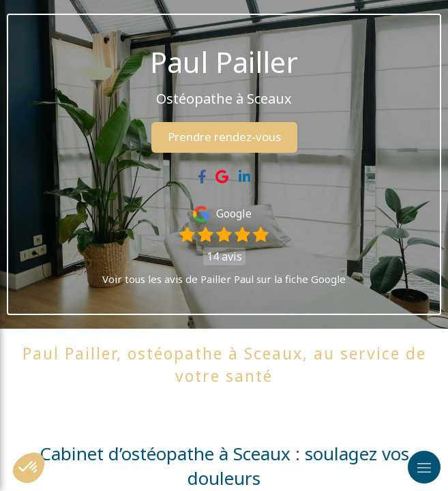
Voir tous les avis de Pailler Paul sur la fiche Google (224, 279)
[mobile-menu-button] (424, 467)
